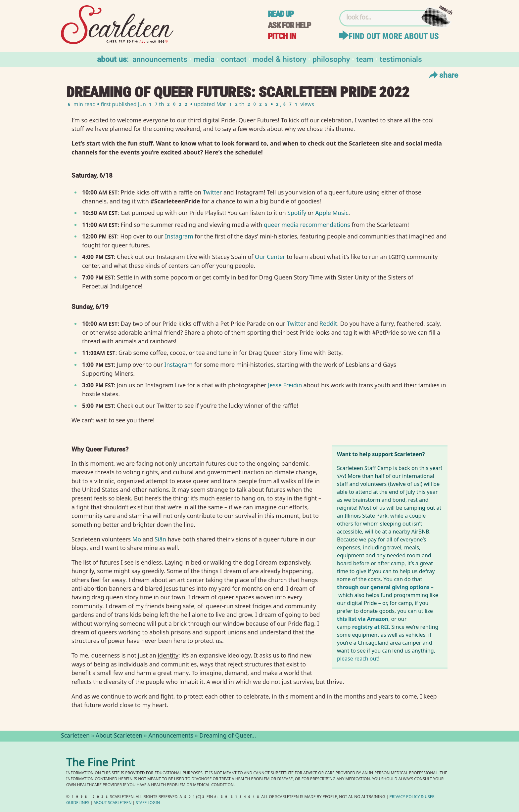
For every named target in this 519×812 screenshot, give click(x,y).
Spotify (297, 213)
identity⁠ (168, 655)
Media (204, 59)
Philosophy (331, 59)
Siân (160, 539)
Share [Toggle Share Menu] (443, 75)
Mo (138, 539)
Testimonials (401, 59)
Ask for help (289, 25)
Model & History (279, 59)
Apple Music (332, 213)
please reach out (357, 659)
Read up (281, 14)
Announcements (160, 59)
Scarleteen (75, 736)
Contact (234, 59)
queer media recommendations (307, 225)
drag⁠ (98, 597)
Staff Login (148, 803)
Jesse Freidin (285, 385)
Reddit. (329, 323)
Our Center (270, 257)
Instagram (179, 236)
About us (112, 59)
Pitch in (282, 36)
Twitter (212, 192)
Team (365, 59)
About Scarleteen (119, 736)
